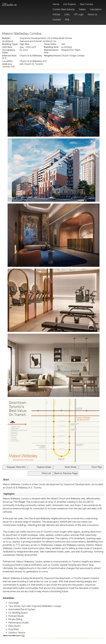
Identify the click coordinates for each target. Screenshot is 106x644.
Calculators (96, 9)
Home (56, 4)
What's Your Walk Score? (14, 636)
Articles (56, 14)
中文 (67, 20)
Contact (57, 20)
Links (67, 14)
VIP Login (79, 14)
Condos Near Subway (64, 9)
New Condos (87, 4)
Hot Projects (69, 4)
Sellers (82, 9)
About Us (92, 14)
